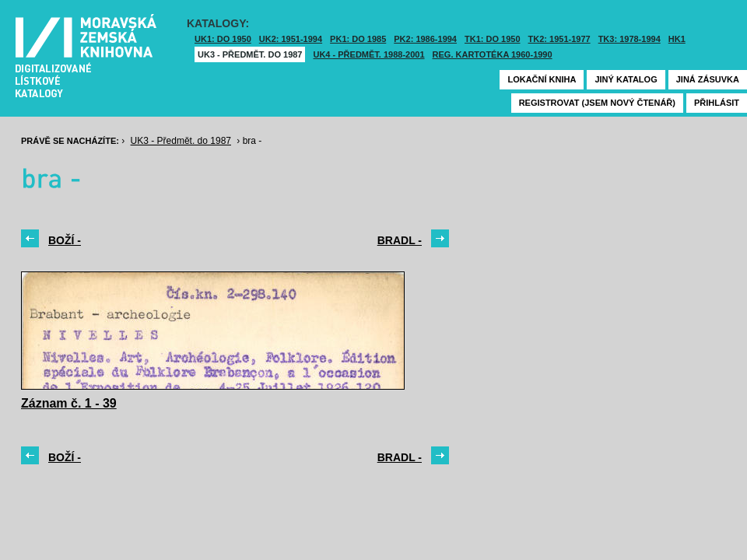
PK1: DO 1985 (358, 39)
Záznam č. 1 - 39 (69, 403)
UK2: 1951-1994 (291, 39)
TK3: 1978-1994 (630, 39)
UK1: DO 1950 (223, 39)
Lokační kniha (542, 79)
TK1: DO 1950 (493, 39)
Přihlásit (717, 103)
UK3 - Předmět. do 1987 (250, 54)
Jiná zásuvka (708, 79)
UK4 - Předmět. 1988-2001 (368, 54)
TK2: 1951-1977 (559, 39)
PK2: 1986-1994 (425, 39)
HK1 (677, 39)
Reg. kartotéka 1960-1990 (493, 54)
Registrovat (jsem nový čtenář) (597, 103)
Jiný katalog (626, 79)
